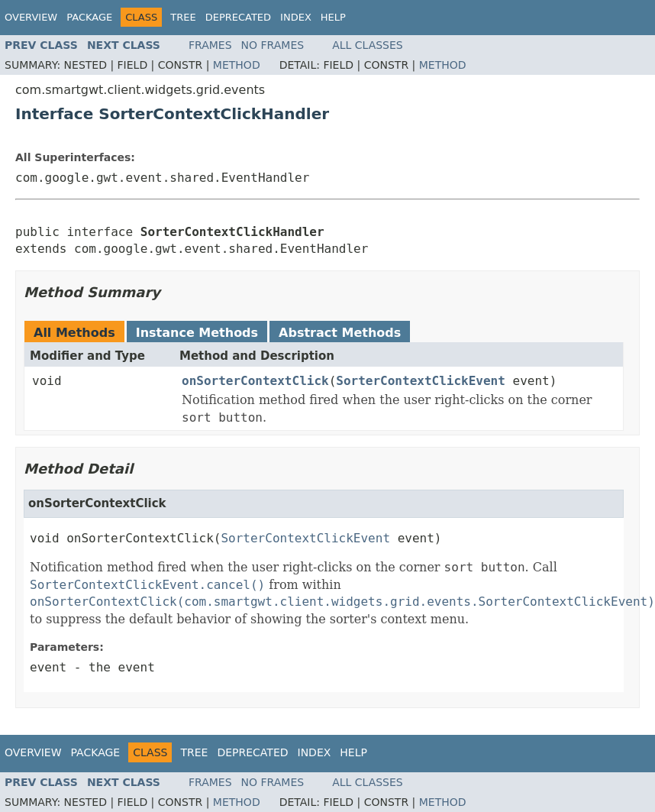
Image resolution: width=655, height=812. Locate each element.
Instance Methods (197, 333)
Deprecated (238, 17)
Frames (210, 45)
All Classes (368, 45)
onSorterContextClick (255, 381)
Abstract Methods (340, 333)
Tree (183, 17)
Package (89, 17)
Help (333, 17)
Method (237, 65)
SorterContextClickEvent (421, 381)
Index (296, 17)
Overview (31, 17)
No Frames (273, 45)
